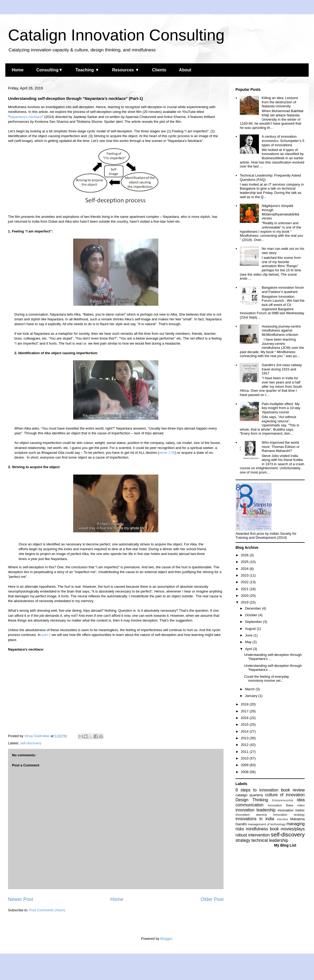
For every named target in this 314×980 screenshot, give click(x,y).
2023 (245, 575)
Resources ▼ (126, 70)
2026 (245, 555)
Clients (159, 70)
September (254, 622)
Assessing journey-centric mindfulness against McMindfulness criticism (281, 330)
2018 (245, 704)
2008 (245, 772)
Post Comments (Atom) (47, 910)
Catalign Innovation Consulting (116, 35)
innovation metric (291, 810)
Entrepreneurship (283, 800)
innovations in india (255, 819)
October (252, 615)
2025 (245, 562)
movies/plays (293, 829)
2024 (245, 569)
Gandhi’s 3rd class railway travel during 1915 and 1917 (282, 369)
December (254, 608)
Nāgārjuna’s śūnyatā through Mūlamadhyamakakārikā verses (280, 212)
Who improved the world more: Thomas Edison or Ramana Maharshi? (280, 447)
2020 (245, 596)
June (249, 635)
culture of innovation (285, 795)
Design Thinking (252, 800)
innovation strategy (289, 814)
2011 (245, 752)
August (251, 629)
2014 (245, 731)
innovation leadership (256, 810)
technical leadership (270, 840)
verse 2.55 (167, 453)
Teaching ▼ (87, 70)
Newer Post (20, 899)
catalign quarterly (249, 795)
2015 (245, 724)
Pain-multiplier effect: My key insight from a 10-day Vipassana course (281, 408)
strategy (243, 840)
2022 (245, 582)
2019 (245, 602)
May (249, 642)
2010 (245, 758)
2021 (245, 589)
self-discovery (31, 743)
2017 (245, 711)
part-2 (46, 635)
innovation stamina (251, 814)
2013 (245, 738)
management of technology (267, 824)
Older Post (212, 899)
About (185, 70)
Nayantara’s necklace (26, 117)
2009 (245, 765)
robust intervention (253, 835)
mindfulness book (262, 829)
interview (282, 819)
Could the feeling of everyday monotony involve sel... (266, 679)
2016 (245, 718)
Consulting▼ (49, 70)
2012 (245, 745)
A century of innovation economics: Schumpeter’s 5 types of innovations (283, 141)
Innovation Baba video (286, 805)
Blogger (166, 939)
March (250, 689)
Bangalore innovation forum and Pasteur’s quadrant (283, 290)
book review (293, 790)
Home (18, 70)
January (252, 696)
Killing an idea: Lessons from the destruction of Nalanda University (280, 102)
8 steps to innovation (257, 790)
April (249, 649)
